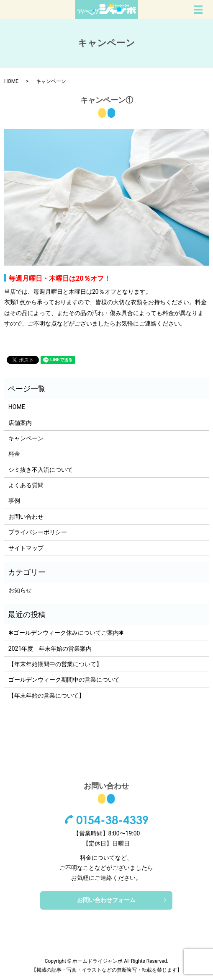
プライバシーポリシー (38, 532)
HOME (11, 81)
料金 (14, 454)
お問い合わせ (26, 517)
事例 (14, 501)
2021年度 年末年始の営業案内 (50, 649)
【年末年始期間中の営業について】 (55, 664)
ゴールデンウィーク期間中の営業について (64, 680)
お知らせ (20, 590)
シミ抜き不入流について (41, 470)
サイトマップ (26, 548)
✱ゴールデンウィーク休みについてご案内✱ (66, 633)
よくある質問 (26, 485)
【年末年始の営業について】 (46, 696)
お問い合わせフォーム (106, 900)
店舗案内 (20, 423)
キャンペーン (26, 438)
